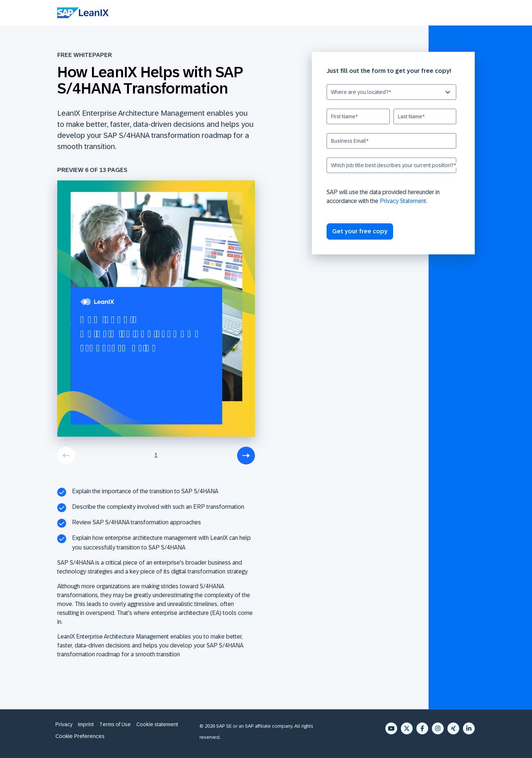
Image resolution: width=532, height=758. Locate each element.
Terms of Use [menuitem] (115, 724)
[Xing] (453, 728)
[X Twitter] (407, 728)
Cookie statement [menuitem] (157, 724)
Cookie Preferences (80, 736)
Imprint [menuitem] (86, 724)
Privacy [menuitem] (64, 724)
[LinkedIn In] (469, 728)
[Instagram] (438, 728)
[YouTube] (391, 728)
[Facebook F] (422, 728)
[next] (246, 456)
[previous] (66, 456)
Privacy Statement (403, 201)
